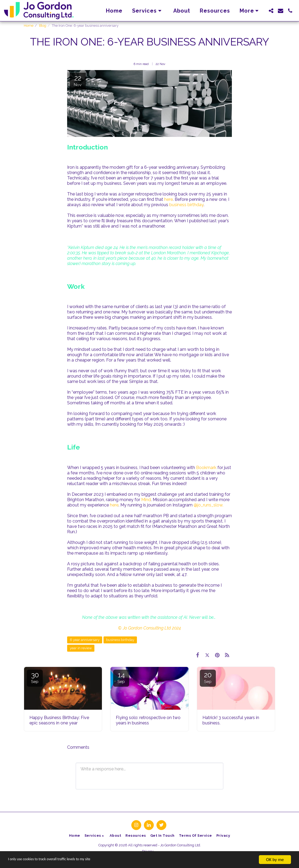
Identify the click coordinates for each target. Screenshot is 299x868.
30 (35, 677)
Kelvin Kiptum (81, 247)
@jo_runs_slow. (208, 505)
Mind (146, 500)
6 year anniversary (85, 640)
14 (121, 677)
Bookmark (206, 468)
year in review (81, 648)
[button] (148, 11)
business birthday (186, 205)
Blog (43, 26)
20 (208, 677)
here (168, 199)
